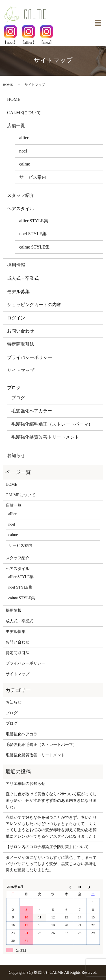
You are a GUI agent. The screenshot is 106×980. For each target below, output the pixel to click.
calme (25, 164)
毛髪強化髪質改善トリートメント (45, 437)
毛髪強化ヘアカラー (32, 411)
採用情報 (16, 265)
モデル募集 (18, 292)
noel (23, 151)
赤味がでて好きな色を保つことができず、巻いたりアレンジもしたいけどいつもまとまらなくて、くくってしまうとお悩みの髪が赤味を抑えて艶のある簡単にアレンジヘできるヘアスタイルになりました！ (51, 827)
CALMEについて (24, 113)
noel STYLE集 (33, 234)
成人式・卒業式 (23, 278)
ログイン (16, 318)
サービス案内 (33, 177)
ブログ (14, 388)
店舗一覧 (16, 126)
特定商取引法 (21, 344)
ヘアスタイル (21, 209)
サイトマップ (21, 370)
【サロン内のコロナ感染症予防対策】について (47, 847)
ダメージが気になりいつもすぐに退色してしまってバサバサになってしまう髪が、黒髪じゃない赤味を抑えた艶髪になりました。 (51, 864)
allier (24, 138)
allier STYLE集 (34, 221)
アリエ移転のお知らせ (25, 784)
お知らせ (16, 455)
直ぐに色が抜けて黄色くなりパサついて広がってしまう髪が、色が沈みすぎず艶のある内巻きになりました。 (51, 800)
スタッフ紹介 (21, 195)
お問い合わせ (21, 331)
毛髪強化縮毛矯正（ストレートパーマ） (52, 424)
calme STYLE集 (34, 247)
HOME (8, 85)
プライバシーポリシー (30, 357)
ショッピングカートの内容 (34, 305)
